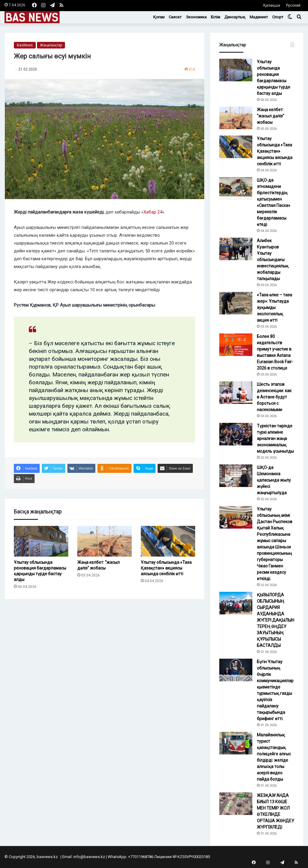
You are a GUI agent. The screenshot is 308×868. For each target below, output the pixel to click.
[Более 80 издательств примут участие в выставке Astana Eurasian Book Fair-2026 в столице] (236, 345)
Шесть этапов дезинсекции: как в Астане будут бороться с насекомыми (274, 397)
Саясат (175, 17)
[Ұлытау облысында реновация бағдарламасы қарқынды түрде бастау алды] (41, 541)
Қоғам (159, 17)
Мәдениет (259, 17)
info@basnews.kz (89, 857)
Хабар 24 (153, 212)
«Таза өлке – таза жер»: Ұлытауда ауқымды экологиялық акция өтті (274, 308)
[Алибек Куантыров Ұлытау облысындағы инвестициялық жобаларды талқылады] (236, 249)
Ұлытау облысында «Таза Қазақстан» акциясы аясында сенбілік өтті (166, 568)
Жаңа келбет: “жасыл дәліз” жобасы (271, 116)
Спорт (278, 17)
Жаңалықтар (51, 45)
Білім (216, 17)
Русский (293, 5)
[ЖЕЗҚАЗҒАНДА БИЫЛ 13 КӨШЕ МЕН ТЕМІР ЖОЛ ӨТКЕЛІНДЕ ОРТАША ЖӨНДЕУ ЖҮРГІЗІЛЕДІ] (236, 804)
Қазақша (272, 5)
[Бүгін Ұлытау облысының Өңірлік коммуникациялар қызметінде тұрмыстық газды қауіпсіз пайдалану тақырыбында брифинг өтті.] (236, 670)
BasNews (25, 45)
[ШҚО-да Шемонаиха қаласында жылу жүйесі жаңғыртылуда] (236, 476)
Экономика (196, 17)
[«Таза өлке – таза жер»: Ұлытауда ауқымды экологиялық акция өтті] (236, 303)
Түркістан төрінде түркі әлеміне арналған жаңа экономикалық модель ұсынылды (275, 439)
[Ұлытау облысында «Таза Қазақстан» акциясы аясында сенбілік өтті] (168, 541)
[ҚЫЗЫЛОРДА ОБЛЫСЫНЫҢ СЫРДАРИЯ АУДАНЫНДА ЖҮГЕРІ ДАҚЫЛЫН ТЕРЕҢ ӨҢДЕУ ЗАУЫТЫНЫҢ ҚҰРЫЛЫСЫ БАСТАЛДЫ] (236, 603)
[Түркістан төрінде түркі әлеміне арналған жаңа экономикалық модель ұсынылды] (236, 434)
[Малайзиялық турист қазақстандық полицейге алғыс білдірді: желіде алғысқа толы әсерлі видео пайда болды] (236, 743)
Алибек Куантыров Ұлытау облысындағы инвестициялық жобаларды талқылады (273, 260)
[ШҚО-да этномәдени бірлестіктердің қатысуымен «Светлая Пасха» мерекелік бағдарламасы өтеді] (236, 188)
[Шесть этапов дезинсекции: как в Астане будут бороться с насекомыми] (236, 393)
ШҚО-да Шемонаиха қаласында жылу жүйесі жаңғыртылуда (274, 480)
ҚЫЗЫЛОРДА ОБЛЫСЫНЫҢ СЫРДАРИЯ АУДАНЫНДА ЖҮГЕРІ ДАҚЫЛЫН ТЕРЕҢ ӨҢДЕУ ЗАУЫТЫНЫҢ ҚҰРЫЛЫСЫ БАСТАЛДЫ (276, 620)
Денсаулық (235, 17)
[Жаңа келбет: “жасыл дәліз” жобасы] (105, 541)
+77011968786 (141, 857)
